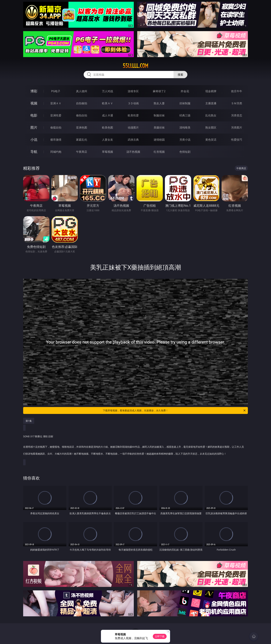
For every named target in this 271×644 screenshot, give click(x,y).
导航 (34, 152)
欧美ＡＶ (108, 103)
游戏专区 (133, 91)
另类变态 (237, 115)
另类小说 (185, 140)
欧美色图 (108, 127)
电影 (34, 115)
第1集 (29, 421)
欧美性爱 (133, 115)
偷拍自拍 (82, 115)
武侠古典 (133, 140)
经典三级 (185, 115)
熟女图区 (211, 127)
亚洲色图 (82, 127)
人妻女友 (108, 140)
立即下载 (160, 636)
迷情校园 (159, 140)
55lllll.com (135, 66)
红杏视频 (159, 152)
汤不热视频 (133, 152)
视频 (34, 103)
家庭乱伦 (82, 140)
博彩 (34, 91)
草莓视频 (108, 152)
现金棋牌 (211, 91)
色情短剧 (185, 152)
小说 (34, 140)
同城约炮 (56, 152)
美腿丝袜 (159, 127)
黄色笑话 (211, 140)
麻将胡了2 (159, 91)
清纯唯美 (185, 127)
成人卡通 (108, 115)
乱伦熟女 (211, 115)
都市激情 (56, 140)
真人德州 (82, 91)
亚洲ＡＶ (56, 103)
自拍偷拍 (82, 103)
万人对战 (108, 91)
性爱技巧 (237, 140)
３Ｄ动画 (133, 103)
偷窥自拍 (56, 127)
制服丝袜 (159, 115)
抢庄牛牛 (237, 91)
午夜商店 (82, 152)
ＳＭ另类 (237, 103)
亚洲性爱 (56, 115)
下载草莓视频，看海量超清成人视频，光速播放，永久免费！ (174, 410)
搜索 (180, 75)
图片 (34, 127)
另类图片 (237, 127)
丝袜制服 (185, 103)
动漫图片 (133, 127)
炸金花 (185, 91)
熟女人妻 (159, 103)
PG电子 (56, 91)
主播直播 (211, 103)
